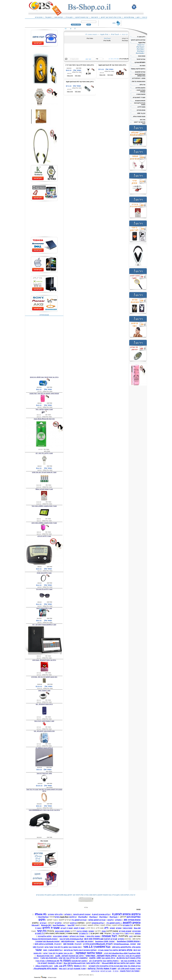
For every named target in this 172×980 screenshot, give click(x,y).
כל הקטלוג (125, 38)
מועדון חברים (39, 17)
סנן (90, 59)
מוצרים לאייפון (106, 971)
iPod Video (90, 38)
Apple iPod (104, 34)
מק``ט (111, 59)
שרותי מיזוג (95, 971)
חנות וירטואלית (52, 977)
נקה (87, 59)
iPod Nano (125, 41)
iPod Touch (115, 34)
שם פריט (116, 59)
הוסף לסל (78, 76)
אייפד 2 (116, 971)
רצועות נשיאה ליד (91, 34)
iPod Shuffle (107, 41)
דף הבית (125, 34)
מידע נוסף (70, 76)
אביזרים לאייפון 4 (110, 939)
